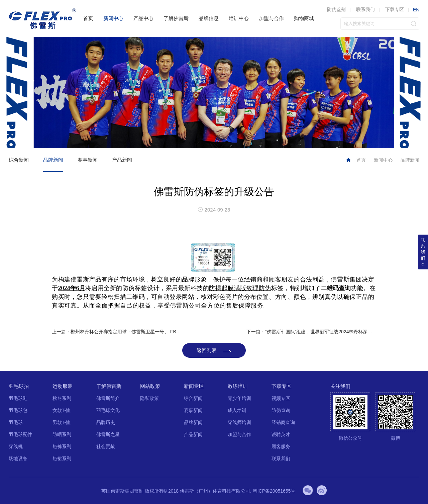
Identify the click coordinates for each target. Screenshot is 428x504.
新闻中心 (113, 18)
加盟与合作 (271, 18)
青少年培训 (239, 398)
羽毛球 (16, 422)
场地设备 (18, 458)
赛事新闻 (88, 160)
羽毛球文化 (108, 410)
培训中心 (239, 18)
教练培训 (238, 386)
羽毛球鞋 (18, 398)
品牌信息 (209, 18)
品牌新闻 (53, 160)
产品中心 (143, 18)
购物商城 (304, 18)
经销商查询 (283, 422)
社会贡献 (106, 446)
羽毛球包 (18, 410)
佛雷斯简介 (108, 398)
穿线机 (16, 446)
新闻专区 (194, 386)
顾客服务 (281, 446)
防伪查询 (281, 410)
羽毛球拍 (19, 386)
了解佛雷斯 (176, 18)
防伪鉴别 (336, 9)
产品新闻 (122, 160)
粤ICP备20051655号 (274, 491)
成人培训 (237, 410)
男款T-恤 (62, 422)
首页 (88, 18)
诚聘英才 (281, 434)
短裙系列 (62, 458)
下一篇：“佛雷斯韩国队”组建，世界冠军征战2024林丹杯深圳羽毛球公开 (321, 332)
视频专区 (281, 398)
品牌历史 (106, 422)
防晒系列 (62, 434)
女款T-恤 (62, 410)
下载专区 (395, 9)
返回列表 (207, 350)
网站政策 (150, 386)
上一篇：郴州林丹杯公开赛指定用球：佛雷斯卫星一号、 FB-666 (119, 332)
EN (416, 10)
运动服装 (63, 386)
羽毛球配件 (20, 434)
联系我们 (365, 9)
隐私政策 (149, 398)
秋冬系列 (62, 398)
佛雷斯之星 (108, 434)
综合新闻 (19, 160)
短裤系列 (62, 446)
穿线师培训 (239, 422)
